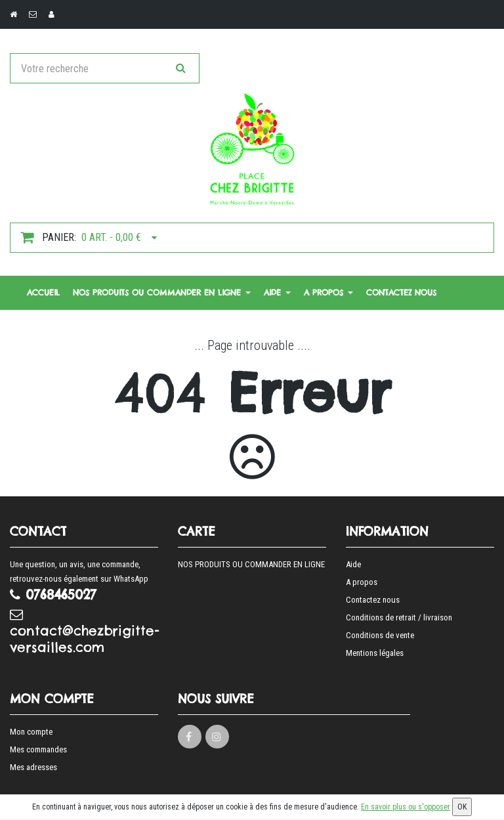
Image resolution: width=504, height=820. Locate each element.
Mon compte (31, 732)
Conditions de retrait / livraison (399, 617)
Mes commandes (38, 749)
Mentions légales (375, 653)
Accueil (43, 292)
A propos (328, 292)
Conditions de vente (380, 635)
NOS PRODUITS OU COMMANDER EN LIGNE (162, 292)
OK (462, 807)
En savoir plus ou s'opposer (406, 807)
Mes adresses (33, 767)
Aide (277, 292)
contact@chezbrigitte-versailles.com (84, 632)
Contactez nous (401, 292)
